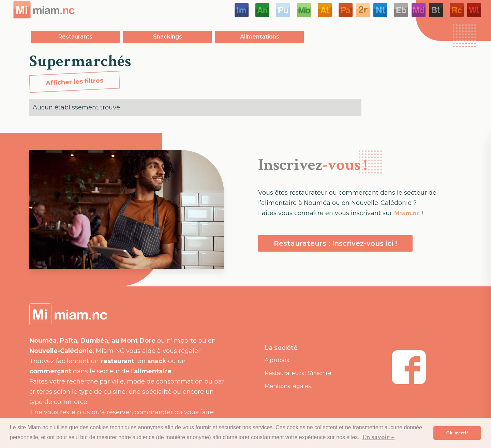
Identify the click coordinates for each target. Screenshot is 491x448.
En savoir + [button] (378, 437)
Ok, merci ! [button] (457, 433)
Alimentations (260, 37)
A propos (277, 360)
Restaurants (75, 37)
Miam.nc (407, 213)
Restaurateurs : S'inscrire (298, 373)
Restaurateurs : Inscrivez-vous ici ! (335, 243)
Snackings (168, 37)
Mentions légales (288, 386)
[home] (44, 10)
